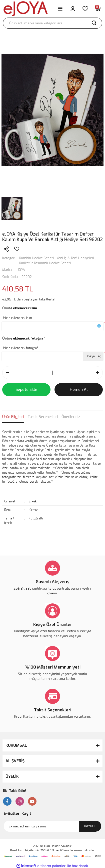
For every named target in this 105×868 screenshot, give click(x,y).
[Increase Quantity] (97, 373)
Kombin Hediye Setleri (36, 258)
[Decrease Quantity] (7, 373)
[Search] (52, 23)
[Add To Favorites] (17, 249)
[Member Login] (73, 9)
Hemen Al (79, 390)
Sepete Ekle (26, 390)
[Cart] (98, 9)
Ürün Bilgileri (13, 417)
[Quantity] (52, 373)
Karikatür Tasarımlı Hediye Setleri (45, 263)
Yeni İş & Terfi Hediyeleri (75, 258)
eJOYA (20, 270)
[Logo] (26, 9)
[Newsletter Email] (52, 826)
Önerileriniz (71, 417)
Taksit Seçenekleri (43, 417)
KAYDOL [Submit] (90, 826)
